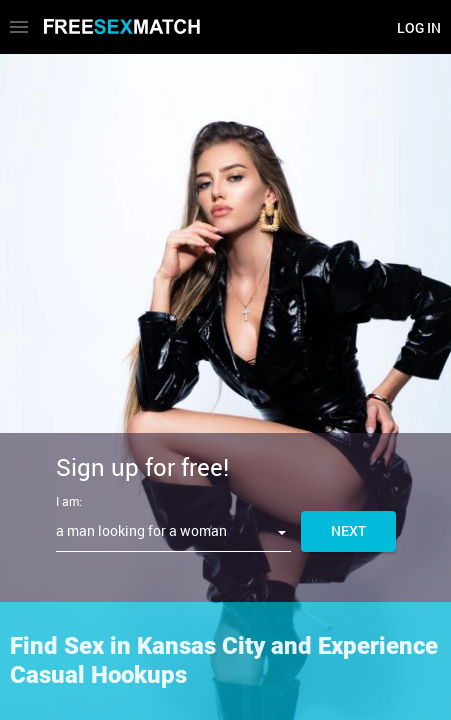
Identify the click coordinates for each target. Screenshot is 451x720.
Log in (419, 27)
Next (348, 530)
